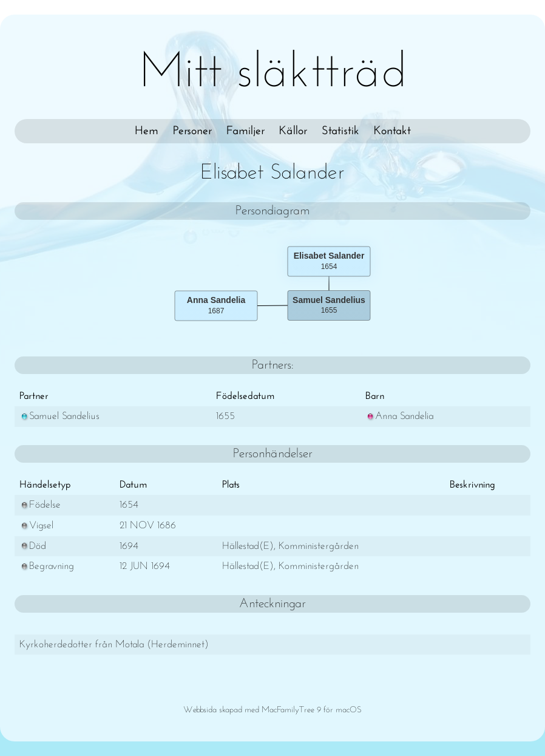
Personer (192, 131)
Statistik (340, 131)
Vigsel (36, 526)
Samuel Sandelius (59, 416)
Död (33, 546)
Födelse (40, 505)
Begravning (47, 566)
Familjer (245, 131)
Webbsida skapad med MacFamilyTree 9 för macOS (272, 710)
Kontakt (392, 131)
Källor (293, 131)
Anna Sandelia (399, 416)
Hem (147, 131)
